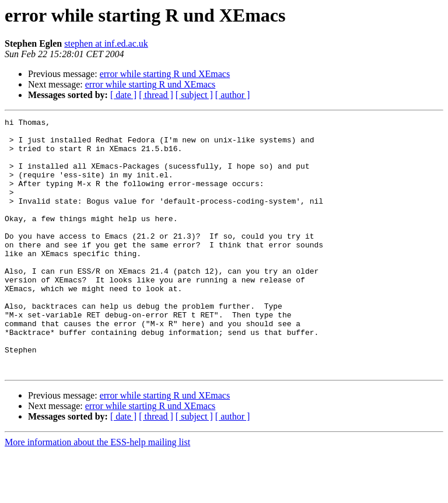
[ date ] (123, 95)
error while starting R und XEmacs (165, 74)
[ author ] (233, 95)
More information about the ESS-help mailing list (97, 493)
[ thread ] (156, 95)
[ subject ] (194, 95)
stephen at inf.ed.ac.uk (106, 43)
